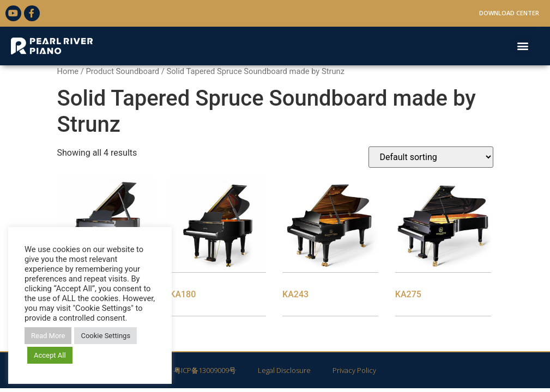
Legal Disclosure (284, 370)
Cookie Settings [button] (105, 336)
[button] (522, 46)
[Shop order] (431, 157)
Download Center (509, 13)
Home (68, 71)
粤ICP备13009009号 (205, 370)
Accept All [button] (50, 355)
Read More (48, 336)
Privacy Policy (354, 370)
